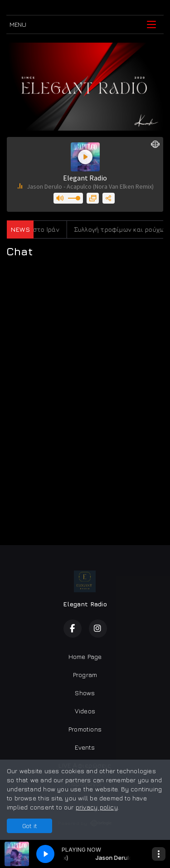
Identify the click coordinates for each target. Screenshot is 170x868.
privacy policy (97, 807)
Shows (85, 693)
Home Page (85, 656)
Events (85, 747)
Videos (85, 711)
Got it (30, 826)
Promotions (85, 729)
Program (85, 675)
